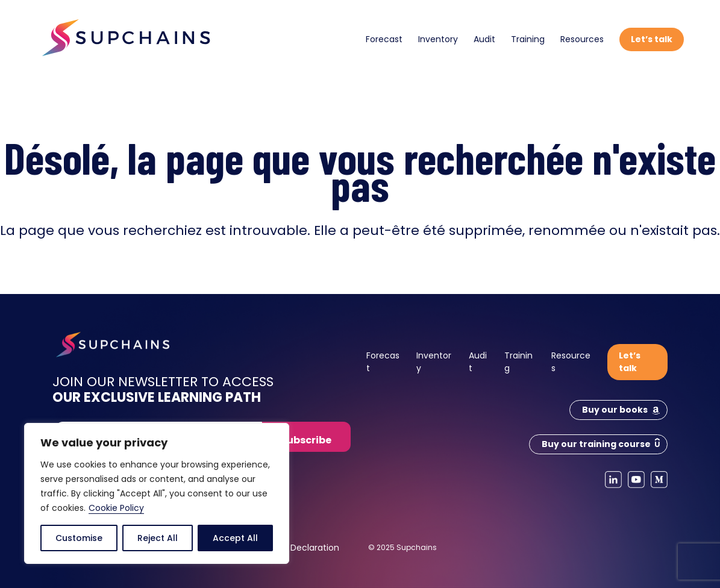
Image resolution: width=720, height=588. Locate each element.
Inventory (438, 39)
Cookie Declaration (299, 548)
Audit (484, 39)
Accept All (235, 538)
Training (528, 39)
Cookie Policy (116, 508)
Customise (79, 538)
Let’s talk (652, 39)
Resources (582, 39)
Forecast (384, 39)
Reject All (158, 538)
